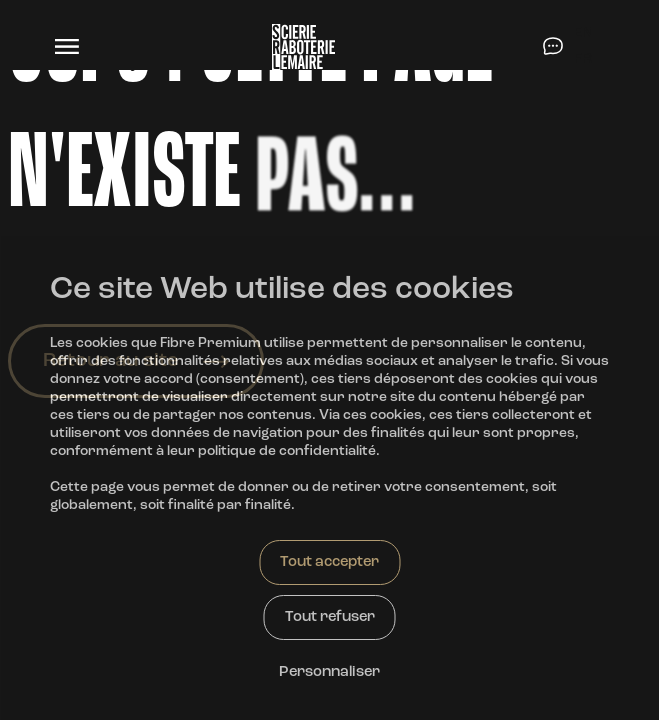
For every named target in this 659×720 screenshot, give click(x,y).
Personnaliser (329, 672)
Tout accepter (329, 562)
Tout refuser (330, 617)
